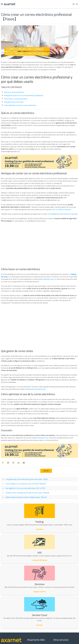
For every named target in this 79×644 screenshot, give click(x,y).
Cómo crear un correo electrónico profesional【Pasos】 (36, 17)
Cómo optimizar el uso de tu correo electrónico (20, 105)
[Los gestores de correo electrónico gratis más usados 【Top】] (3, 479)
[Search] (20, 471)
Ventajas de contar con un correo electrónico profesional (24, 95)
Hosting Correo (49, 279)
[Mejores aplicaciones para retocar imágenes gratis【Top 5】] (3, 497)
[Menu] (2, 4)
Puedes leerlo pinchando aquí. (36, 389)
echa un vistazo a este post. (61, 209)
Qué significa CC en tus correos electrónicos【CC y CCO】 (26, 488)
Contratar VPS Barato (40, 560)
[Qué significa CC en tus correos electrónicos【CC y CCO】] (3, 488)
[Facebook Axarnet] (3, 463)
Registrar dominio (40, 592)
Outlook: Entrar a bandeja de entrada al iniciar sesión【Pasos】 (28, 493)
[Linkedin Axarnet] (19, 463)
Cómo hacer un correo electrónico (16, 99)
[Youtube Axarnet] (24, 463)
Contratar (39, 625)
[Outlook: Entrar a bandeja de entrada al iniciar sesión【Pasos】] (3, 493)
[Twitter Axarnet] (8, 463)
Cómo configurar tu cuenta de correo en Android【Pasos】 (26, 484)
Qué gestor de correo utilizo (14, 102)
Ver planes (39, 529)
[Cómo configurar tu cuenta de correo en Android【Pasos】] (3, 484)
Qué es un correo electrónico (14, 92)
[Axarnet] (10, 4)
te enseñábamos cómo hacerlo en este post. (63, 214)
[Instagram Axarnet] (13, 463)
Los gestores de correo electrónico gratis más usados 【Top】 (27, 479)
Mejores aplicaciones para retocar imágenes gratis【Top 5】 (26, 497)
